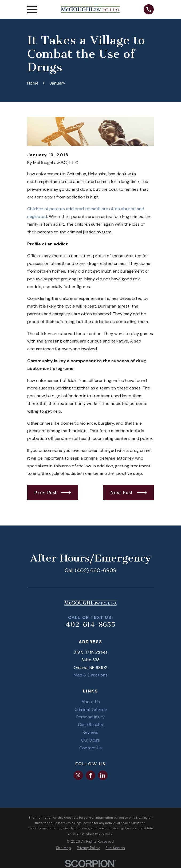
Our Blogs (90, 740)
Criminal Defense (91, 709)
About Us (91, 702)
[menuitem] (64, 848)
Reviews (90, 732)
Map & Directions (91, 675)
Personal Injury (90, 717)
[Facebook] (90, 775)
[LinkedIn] (103, 775)
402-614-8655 (90, 625)
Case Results (90, 725)
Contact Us (90, 748)
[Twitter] (78, 775)
